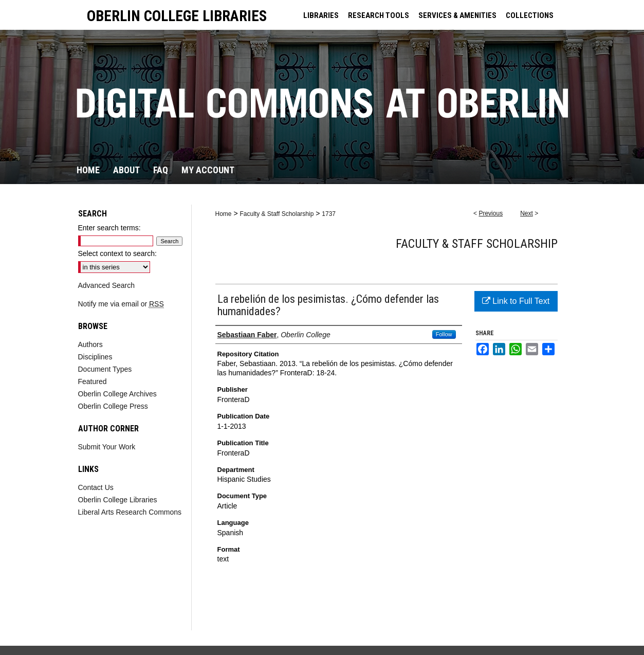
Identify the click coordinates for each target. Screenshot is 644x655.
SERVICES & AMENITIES (457, 15)
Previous (491, 213)
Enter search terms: (109, 228)
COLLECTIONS (530, 15)
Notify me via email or (121, 304)
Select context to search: (117, 253)
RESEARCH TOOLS (379, 15)
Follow (444, 334)
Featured (93, 381)
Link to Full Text (516, 301)
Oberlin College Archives (117, 394)
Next (527, 213)
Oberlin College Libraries (118, 500)
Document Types (105, 369)
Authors (90, 344)
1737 (329, 214)
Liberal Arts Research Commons (130, 512)
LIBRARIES (321, 15)
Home (224, 214)
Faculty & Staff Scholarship (277, 214)
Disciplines (95, 357)
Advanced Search (107, 285)
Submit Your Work (107, 447)
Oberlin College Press (113, 406)
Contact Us (96, 487)
